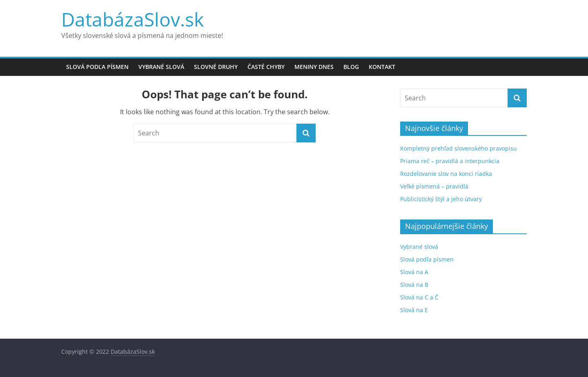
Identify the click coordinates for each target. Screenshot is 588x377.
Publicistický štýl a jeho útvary (441, 199)
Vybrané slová (161, 67)
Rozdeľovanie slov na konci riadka (446, 174)
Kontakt (382, 67)
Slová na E (414, 310)
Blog (351, 67)
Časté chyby (266, 67)
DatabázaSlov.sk (133, 19)
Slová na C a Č (419, 297)
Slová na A (414, 272)
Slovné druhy (216, 67)
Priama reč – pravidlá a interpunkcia (450, 161)
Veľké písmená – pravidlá (434, 186)
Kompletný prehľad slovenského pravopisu (459, 148)
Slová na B (414, 285)
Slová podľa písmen (97, 67)
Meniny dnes (314, 67)
